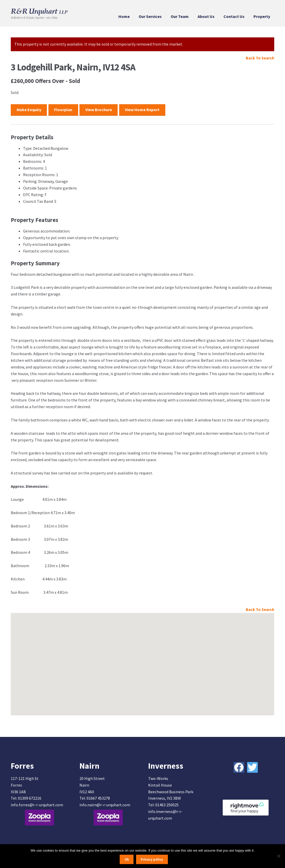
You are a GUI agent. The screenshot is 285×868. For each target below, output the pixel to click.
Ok (127, 859)
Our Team (180, 16)
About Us (206, 16)
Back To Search (260, 58)
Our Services (150, 16)
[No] (279, 856)
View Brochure (99, 110)
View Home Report (142, 110)
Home (124, 16)
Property (262, 16)
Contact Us (234, 16)
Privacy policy (152, 859)
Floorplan (63, 110)
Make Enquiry (29, 110)
